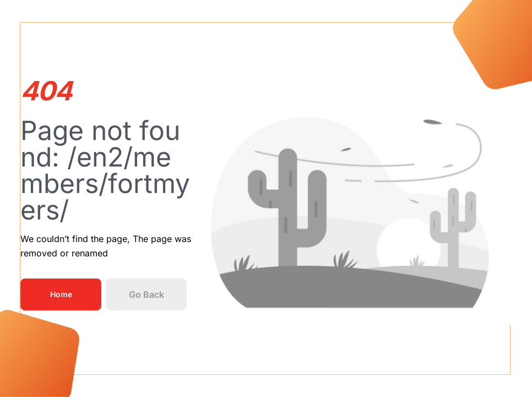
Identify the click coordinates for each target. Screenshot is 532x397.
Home (61, 294)
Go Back (146, 294)
